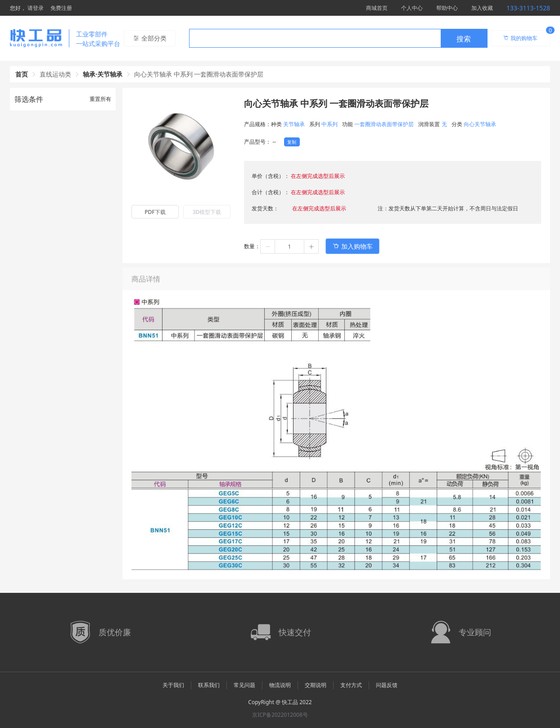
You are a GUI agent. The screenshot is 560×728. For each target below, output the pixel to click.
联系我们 (209, 685)
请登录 (36, 8)
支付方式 (351, 685)
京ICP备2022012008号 (280, 715)
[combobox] (338, 38)
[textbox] (315, 39)
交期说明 (316, 685)
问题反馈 (387, 685)
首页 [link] (22, 74)
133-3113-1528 (528, 8)
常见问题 (244, 685)
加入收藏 (482, 8)
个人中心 (412, 8)
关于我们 (173, 685)
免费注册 (61, 8)
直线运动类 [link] (55, 74)
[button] (268, 246)
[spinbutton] (289, 246)
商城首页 (377, 8)
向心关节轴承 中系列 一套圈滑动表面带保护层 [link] (199, 74)
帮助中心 (447, 8)
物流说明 (280, 685)
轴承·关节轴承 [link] (103, 74)
